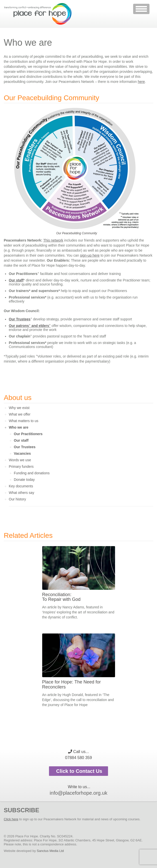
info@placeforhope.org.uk (78, 793)
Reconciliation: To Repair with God (61, 597)
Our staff (16, 280)
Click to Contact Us (78, 771)
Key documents (21, 486)
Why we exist (19, 408)
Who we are (19, 427)
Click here (11, 819)
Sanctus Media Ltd (50, 851)
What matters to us (23, 421)
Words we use (20, 460)
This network (53, 240)
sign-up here (90, 255)
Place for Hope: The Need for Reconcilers (72, 684)
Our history (17, 499)
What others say (21, 493)
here (141, 82)
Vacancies (22, 453)
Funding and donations (32, 473)
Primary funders (21, 467)
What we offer (20, 414)
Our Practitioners (28, 434)
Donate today (24, 480)
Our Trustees (20, 319)
